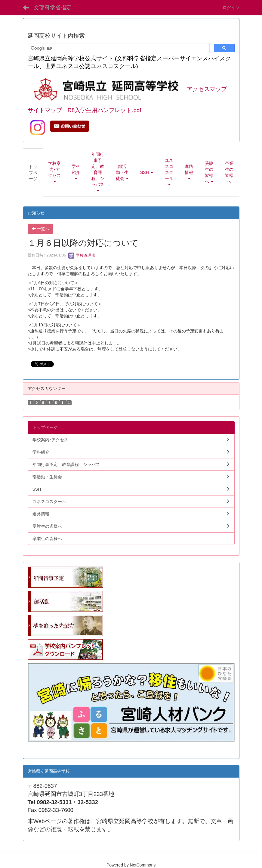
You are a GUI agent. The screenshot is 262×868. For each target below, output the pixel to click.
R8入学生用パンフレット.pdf (105, 110)
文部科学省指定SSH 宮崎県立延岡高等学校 (59, 8)
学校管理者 (82, 255)
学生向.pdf (37, 748)
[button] (54, 172)
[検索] (118, 48)
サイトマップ (45, 110)
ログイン (231, 8)
